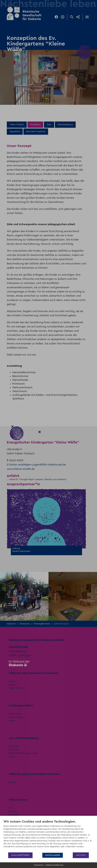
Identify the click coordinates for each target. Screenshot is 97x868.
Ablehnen (81, 855)
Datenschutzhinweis (55, 865)
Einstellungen (53, 855)
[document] (48, 836)
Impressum (39, 865)
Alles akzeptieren (20, 855)
